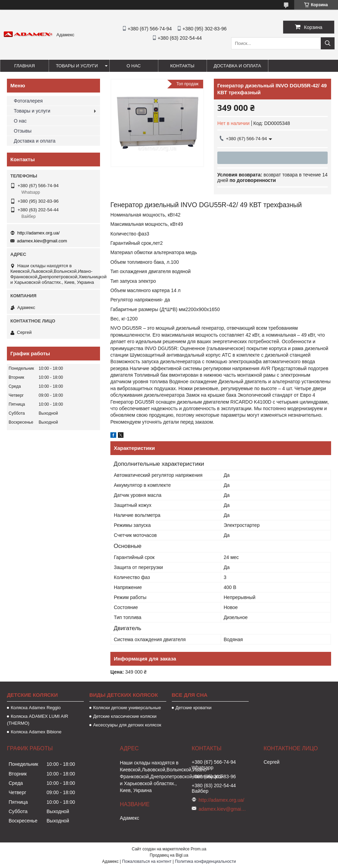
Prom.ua (198, 849)
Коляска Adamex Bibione (36, 732)
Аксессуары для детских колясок (127, 725)
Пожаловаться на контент (147, 861)
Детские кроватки (193, 708)
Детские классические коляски (125, 716)
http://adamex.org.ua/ (38, 233)
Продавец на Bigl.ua (169, 855)
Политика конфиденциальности (205, 861)
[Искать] (328, 43)
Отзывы (23, 131)
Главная (24, 66)
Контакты (182, 66)
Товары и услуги (77, 66)
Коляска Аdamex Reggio (36, 708)
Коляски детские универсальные (127, 708)
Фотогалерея (28, 101)
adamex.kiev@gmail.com (42, 241)
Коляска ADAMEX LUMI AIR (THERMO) (38, 720)
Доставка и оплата (237, 66)
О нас (134, 66)
